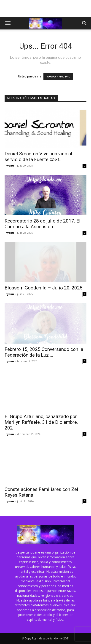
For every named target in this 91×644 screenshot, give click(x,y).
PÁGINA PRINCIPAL (58, 77)
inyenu (9, 166)
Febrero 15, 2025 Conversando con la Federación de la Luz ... (44, 352)
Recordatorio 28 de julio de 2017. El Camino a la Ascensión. (43, 224)
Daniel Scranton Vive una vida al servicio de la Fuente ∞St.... (38, 157)
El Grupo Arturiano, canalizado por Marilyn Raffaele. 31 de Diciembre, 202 (41, 422)
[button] (8, 23)
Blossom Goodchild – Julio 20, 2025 (44, 288)
